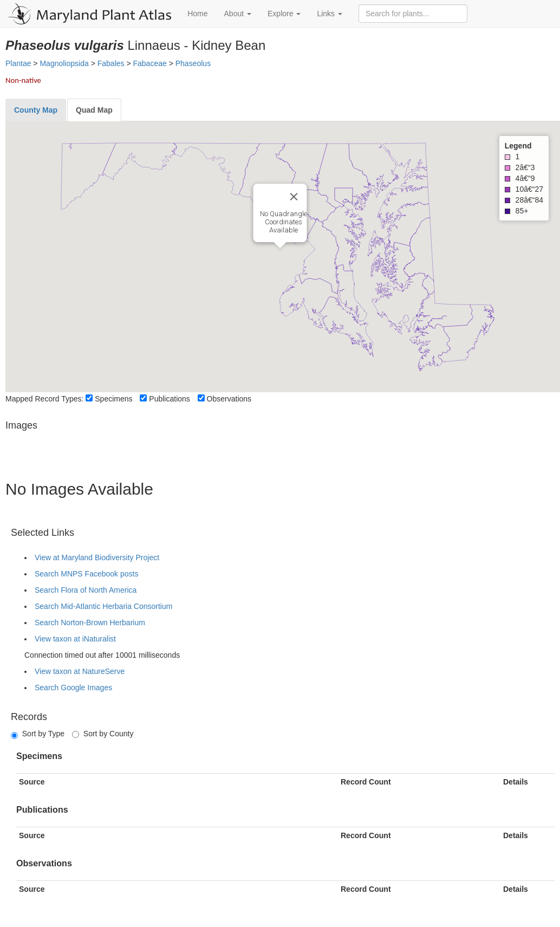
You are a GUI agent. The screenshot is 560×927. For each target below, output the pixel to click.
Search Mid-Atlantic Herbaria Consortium (103, 606)
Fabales (111, 63)
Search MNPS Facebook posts (86, 574)
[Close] (294, 197)
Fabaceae (150, 63)
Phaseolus (193, 63)
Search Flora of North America (86, 590)
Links (330, 14)
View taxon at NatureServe (80, 671)
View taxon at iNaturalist (75, 639)
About (238, 14)
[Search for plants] (413, 14)
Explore (284, 14)
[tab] (36, 110)
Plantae (18, 63)
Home (197, 14)
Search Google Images (73, 688)
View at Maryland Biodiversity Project (97, 558)
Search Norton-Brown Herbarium (90, 623)
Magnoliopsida (64, 63)
